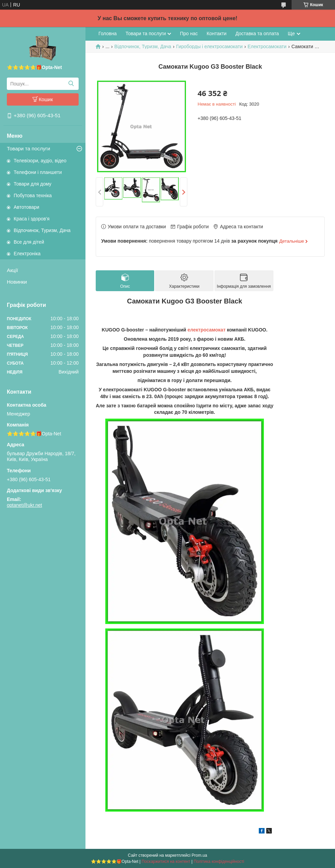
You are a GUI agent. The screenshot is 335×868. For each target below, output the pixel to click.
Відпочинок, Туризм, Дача (42, 230)
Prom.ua (199, 855)
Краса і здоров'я (32, 219)
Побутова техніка (33, 195)
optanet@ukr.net (24, 505)
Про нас (189, 33)
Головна (108, 33)
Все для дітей (29, 242)
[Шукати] (71, 84)
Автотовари (26, 207)
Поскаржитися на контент (166, 862)
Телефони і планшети (38, 172)
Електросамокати (267, 46)
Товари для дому (32, 184)
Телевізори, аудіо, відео (40, 161)
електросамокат (207, 330)
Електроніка (27, 254)
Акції (12, 270)
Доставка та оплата (257, 33)
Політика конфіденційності (219, 862)
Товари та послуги (29, 148)
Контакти (216, 33)
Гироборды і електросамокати (209, 46)
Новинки (17, 282)
